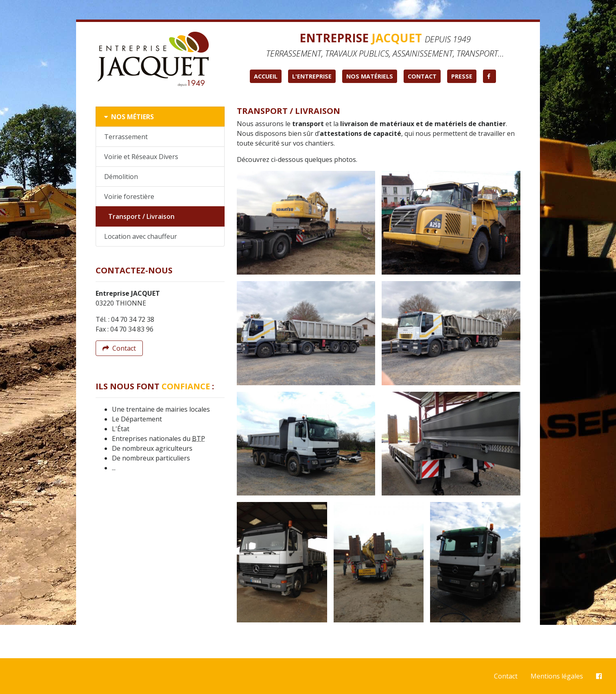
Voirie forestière (129, 196)
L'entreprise (312, 76)
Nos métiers (129, 117)
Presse (462, 76)
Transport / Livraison (141, 216)
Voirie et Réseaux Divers (141, 157)
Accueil (266, 76)
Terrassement (126, 137)
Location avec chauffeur (141, 236)
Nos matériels (370, 76)
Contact (422, 76)
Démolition (121, 177)
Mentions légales (557, 676)
